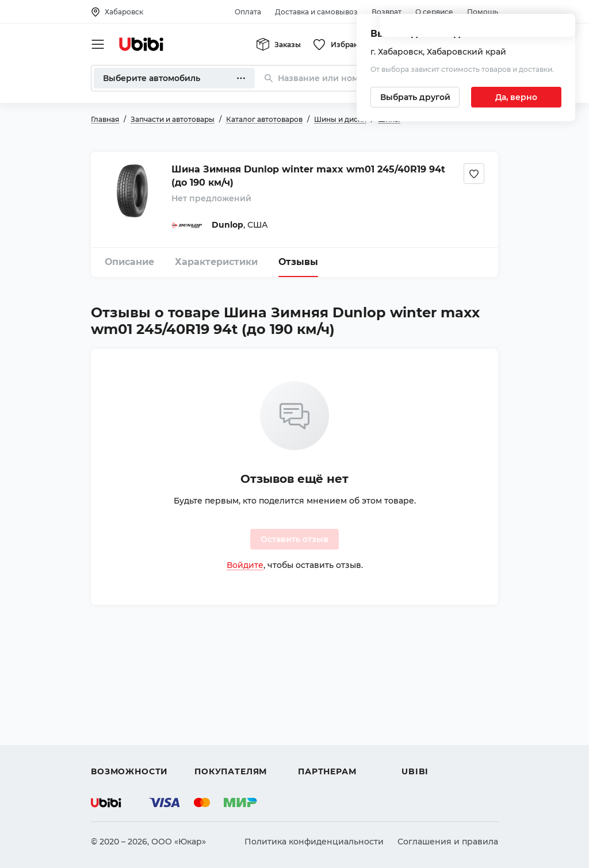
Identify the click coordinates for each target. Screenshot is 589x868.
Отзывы (298, 262)
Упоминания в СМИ (444, 751)
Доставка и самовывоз (316, 12)
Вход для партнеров (342, 730)
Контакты (422, 709)
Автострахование (129, 709)
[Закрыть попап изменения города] (561, 29)
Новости (420, 730)
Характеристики (216, 262)
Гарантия (215, 751)
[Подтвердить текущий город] (516, 97)
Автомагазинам (332, 709)
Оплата (248, 12)
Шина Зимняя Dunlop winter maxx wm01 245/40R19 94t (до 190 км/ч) (308, 176)
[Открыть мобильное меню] (98, 44)
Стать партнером (334, 751)
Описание (129, 262)
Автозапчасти (121, 689)
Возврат (387, 12)
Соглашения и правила (448, 842)
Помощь (483, 12)
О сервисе (434, 12)
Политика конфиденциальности (314, 842)
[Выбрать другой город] (415, 97)
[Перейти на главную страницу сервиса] (141, 44)
